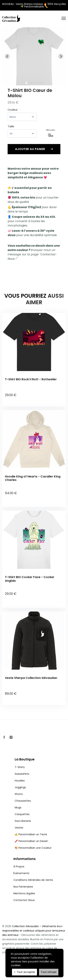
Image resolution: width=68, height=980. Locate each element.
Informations (24, 859)
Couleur (13, 110)
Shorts (19, 794)
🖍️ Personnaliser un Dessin (31, 841)
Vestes (19, 828)
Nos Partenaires (23, 887)
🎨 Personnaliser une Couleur (33, 848)
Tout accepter (24, 972)
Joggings (20, 787)
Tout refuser (49, 972)
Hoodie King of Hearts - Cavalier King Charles (33, 478)
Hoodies (20, 781)
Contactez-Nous (24, 900)
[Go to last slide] (7, 56)
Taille (11, 126)
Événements (21, 873)
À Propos (19, 866)
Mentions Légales (24, 893)
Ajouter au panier (34, 149)
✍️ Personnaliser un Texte (31, 834)
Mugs (18, 807)
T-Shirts (20, 767)
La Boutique (25, 759)
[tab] (26, 83)
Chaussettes (23, 801)
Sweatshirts (22, 774)
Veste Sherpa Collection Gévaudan (31, 678)
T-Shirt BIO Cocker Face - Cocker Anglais (30, 579)
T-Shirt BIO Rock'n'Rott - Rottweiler (31, 379)
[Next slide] (61, 56)
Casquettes (22, 814)
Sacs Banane (23, 821)
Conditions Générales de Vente (33, 880)
